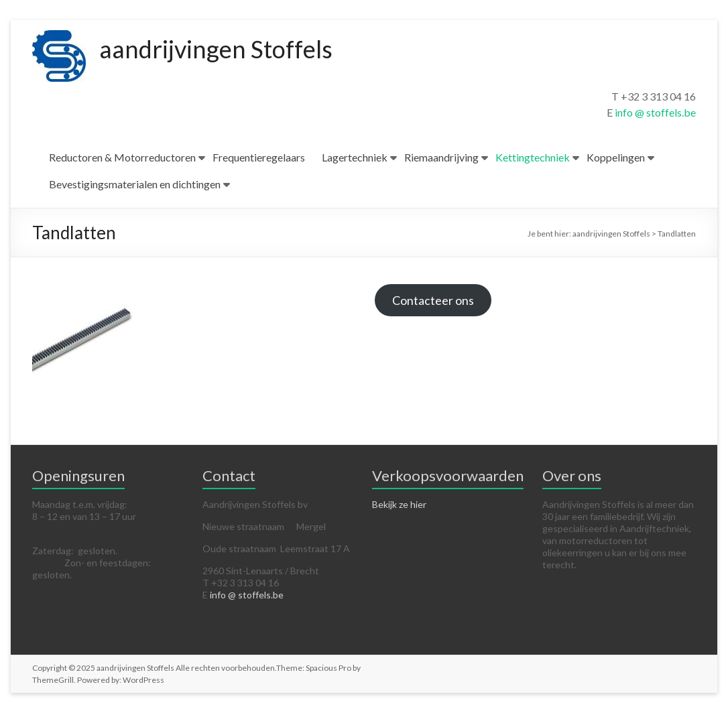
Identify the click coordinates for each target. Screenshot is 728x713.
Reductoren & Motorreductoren (122, 157)
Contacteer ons (433, 300)
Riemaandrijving (441, 157)
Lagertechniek (355, 157)
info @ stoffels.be (655, 112)
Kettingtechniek (533, 157)
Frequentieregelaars (259, 157)
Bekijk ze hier (399, 504)
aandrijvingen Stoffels (216, 49)
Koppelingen (616, 157)
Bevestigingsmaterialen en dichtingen (135, 184)
